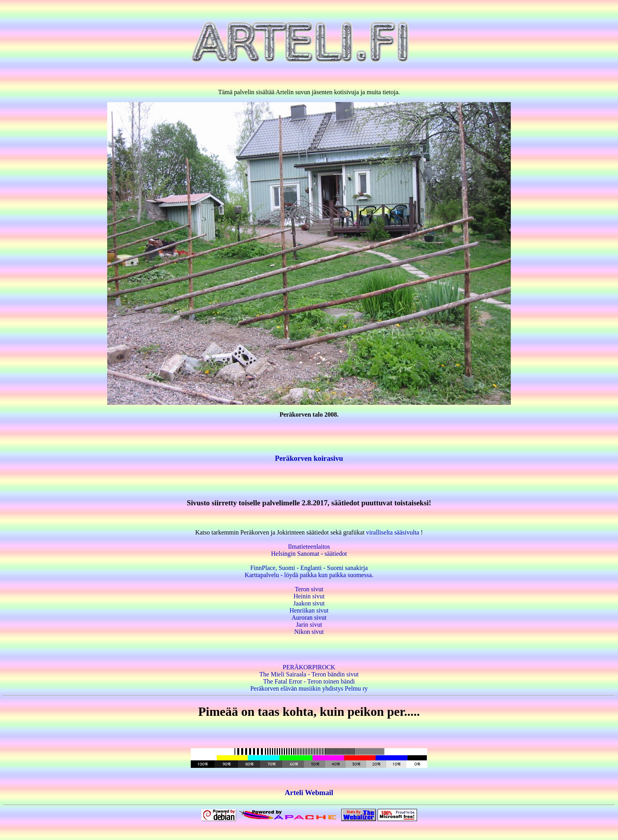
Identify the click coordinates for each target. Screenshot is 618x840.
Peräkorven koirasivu (309, 458)
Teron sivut (309, 589)
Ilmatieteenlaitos (309, 547)
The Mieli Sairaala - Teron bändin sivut (309, 674)
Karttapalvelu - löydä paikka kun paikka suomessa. (309, 575)
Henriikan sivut (309, 610)
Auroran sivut (309, 617)
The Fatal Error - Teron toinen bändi (309, 681)
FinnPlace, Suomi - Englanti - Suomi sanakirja (309, 568)
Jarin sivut (309, 625)
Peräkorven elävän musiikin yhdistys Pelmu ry (309, 688)
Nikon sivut (309, 632)
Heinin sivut (309, 596)
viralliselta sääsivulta (393, 532)
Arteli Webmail (309, 793)
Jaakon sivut (309, 603)
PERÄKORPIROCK (309, 667)
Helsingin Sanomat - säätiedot (309, 554)
